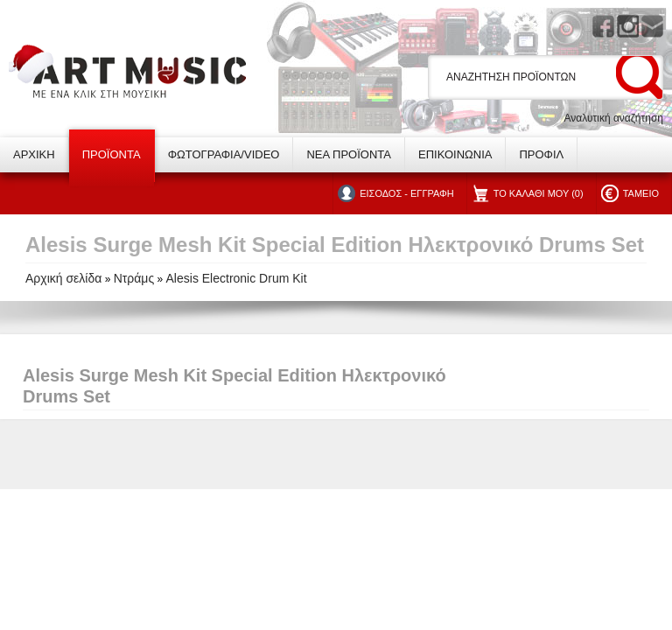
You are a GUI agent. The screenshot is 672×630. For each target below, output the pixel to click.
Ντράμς (134, 278)
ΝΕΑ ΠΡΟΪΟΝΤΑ (349, 154)
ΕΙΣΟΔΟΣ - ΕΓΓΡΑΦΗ (406, 193)
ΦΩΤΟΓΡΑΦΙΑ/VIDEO (224, 154)
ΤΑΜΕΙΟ (641, 193)
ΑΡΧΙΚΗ (34, 154)
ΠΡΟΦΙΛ (541, 154)
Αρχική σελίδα (63, 278)
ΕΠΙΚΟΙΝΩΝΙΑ (455, 154)
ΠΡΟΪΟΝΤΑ (112, 154)
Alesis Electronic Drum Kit (237, 278)
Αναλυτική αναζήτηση (613, 118)
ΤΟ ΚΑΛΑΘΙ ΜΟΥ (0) (539, 193)
